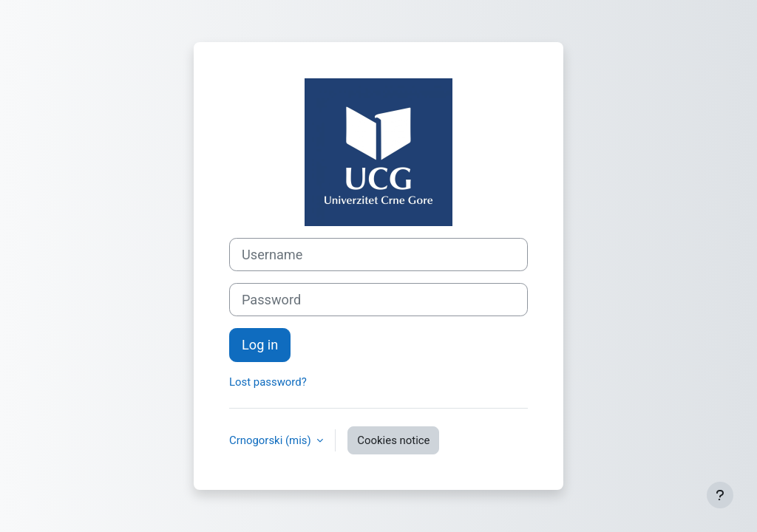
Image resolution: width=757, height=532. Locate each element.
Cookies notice (393, 440)
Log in (260, 345)
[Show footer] (720, 495)
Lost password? (268, 382)
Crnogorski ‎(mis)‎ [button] (271, 440)
